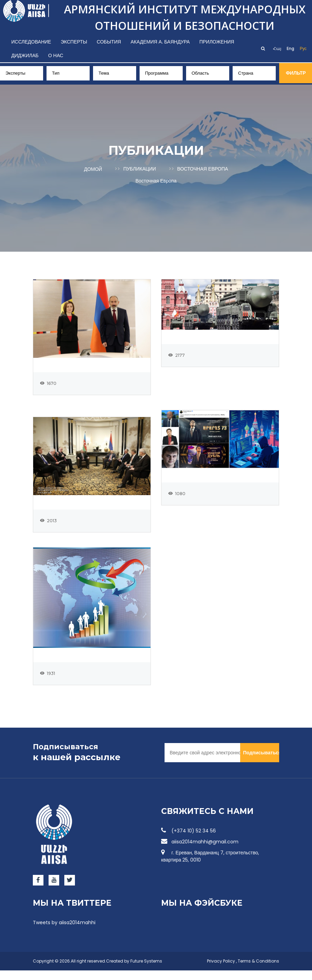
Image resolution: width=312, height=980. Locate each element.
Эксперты (74, 42)
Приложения (217, 42)
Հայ (277, 48)
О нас (56, 55)
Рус (303, 48)
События (109, 42)
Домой (93, 169)
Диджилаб (25, 55)
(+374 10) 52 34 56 (188, 840)
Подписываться (261, 762)
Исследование (31, 42)
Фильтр (297, 73)
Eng (290, 48)
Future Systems (146, 971)
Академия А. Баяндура (160, 42)
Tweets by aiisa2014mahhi (64, 932)
